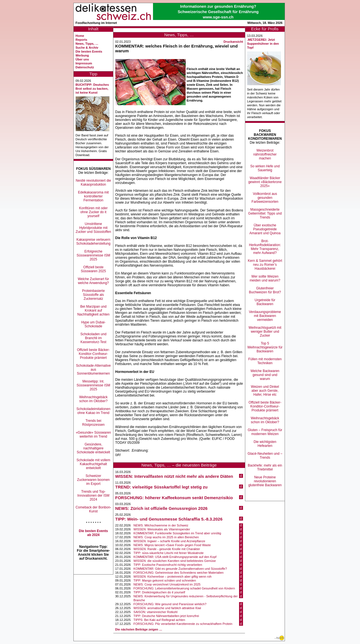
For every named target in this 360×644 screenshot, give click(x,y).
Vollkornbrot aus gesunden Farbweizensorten (265, 198)
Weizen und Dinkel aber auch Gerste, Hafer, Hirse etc (265, 391)
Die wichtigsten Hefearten (265, 444)
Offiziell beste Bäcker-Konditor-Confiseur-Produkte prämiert (94, 354)
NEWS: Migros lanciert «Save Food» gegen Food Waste (172, 545)
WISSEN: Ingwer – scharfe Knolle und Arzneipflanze (169, 541)
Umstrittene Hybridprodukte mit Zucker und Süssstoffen (93, 228)
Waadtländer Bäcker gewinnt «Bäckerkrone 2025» (265, 182)
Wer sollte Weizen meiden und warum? (265, 278)
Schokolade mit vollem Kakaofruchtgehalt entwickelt (93, 464)
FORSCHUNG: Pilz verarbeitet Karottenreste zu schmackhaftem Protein (183, 624)
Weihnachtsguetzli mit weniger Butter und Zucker (265, 332)
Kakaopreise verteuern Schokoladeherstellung (93, 242)
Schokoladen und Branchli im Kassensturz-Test (94, 338)
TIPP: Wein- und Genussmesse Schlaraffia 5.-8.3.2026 (169, 519)
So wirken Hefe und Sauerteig (265, 168)
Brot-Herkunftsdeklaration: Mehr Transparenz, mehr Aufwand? (265, 247)
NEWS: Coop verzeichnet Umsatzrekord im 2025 (167, 584)
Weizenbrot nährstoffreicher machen (265, 154)
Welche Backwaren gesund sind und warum (265, 375)
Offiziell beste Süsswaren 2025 (93, 269)
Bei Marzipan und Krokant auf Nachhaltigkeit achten (94, 310)
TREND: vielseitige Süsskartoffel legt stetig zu (161, 487)
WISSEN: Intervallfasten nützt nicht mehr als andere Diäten (174, 476)
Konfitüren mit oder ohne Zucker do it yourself (93, 212)
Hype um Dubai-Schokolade (94, 324)
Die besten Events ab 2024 (93, 533)
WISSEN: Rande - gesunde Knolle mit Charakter (167, 549)
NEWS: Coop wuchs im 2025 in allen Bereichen (166, 537)
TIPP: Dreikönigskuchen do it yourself (159, 592)
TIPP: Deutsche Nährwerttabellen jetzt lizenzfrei (166, 616)
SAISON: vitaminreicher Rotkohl (156, 612)
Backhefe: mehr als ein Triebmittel (265, 467)
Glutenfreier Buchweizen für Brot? (265, 290)
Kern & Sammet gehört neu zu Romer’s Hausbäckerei (265, 265)
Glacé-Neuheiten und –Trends (265, 456)
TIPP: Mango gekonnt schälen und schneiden (165, 580)
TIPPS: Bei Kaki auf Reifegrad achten (159, 620)
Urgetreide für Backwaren (265, 302)
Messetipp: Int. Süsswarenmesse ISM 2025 (93, 385)
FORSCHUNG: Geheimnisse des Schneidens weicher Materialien (179, 573)
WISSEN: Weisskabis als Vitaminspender (162, 529)
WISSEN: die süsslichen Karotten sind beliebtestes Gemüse (175, 561)
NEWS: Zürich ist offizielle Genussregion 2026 (161, 508)
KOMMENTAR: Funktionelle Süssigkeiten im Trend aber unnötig (177, 533)
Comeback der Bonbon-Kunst (94, 509)
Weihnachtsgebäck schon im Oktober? (93, 399)
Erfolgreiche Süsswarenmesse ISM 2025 (93, 255)
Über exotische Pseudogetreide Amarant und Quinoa (265, 229)
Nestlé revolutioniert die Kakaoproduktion (93, 183)
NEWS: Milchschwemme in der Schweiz (161, 525)
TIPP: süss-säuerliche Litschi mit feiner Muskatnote (169, 553)
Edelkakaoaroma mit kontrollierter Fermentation (93, 196)
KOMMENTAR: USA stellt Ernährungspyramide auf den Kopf (175, 557)
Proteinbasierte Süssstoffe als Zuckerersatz (94, 295)
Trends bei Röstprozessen (93, 423)
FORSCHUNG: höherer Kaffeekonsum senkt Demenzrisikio (174, 498)
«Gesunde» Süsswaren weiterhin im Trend (94, 434)
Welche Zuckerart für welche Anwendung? (93, 281)
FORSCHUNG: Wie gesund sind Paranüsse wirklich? (170, 604)
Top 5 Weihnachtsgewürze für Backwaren (265, 347)
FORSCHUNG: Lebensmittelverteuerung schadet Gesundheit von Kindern (184, 588)
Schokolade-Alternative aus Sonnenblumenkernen (93, 370)
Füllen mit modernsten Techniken (265, 361)
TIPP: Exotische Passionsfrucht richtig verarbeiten (168, 565)
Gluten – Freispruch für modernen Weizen (265, 432)
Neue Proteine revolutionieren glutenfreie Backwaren (265, 481)
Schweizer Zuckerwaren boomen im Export (93, 480)
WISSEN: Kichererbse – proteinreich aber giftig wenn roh (173, 577)
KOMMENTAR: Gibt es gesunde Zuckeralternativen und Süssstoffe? (180, 569)
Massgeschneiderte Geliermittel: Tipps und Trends (265, 213)
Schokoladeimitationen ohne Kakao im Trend (94, 411)
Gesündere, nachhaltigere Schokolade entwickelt (94, 448)
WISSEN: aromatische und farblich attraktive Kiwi (167, 608)
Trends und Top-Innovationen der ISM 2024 (93, 496)
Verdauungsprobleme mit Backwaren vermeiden (265, 316)
